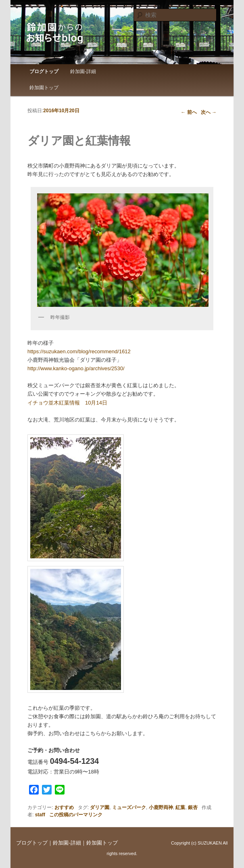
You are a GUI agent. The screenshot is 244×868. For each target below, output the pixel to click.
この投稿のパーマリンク (76, 815)
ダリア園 (100, 807)
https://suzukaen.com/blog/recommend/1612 (79, 351)
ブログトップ (44, 71)
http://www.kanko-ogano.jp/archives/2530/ (76, 368)
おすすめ (64, 807)
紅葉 (180, 807)
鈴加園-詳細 (83, 71)
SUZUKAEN (210, 843)
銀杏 (193, 807)
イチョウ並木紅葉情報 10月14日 (67, 403)
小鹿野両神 (161, 807)
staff (40, 815)
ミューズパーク (129, 807)
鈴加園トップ (44, 88)
